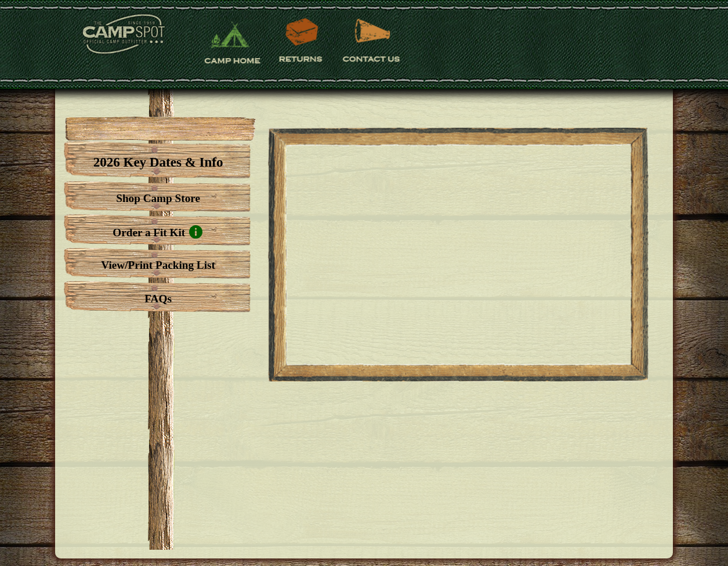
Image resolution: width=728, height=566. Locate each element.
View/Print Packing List (158, 265)
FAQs (158, 299)
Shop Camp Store (158, 198)
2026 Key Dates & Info (158, 162)
